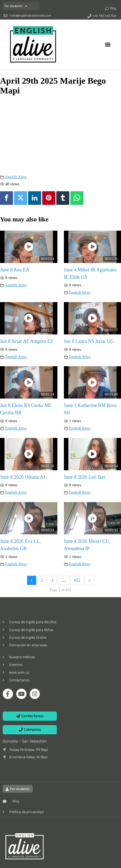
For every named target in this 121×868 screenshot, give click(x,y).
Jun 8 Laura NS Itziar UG (89, 341)
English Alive (16, 177)
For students (16, 6)
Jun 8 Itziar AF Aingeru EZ (27, 341)
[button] (108, 44)
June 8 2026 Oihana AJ (23, 477)
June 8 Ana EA (15, 270)
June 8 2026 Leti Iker (85, 477)
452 (77, 580)
